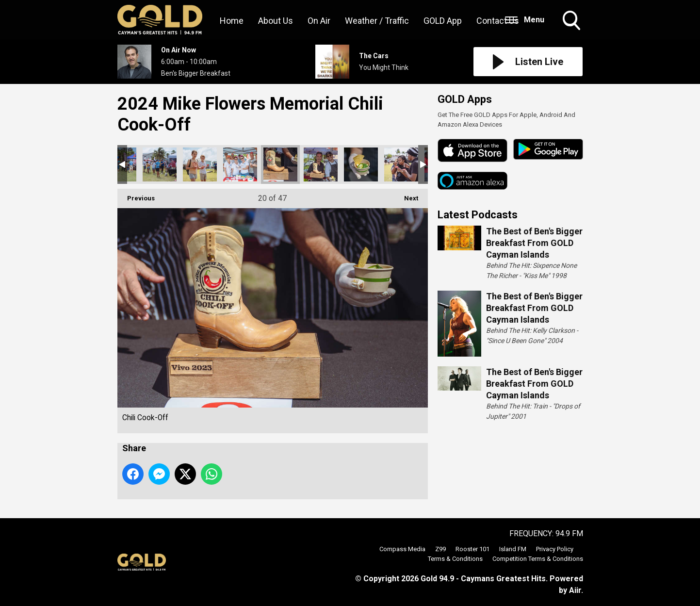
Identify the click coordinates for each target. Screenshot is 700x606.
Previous (136, 195)
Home (232, 21)
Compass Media (402, 549)
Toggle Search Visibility (572, 21)
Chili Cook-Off (160, 164)
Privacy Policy (555, 549)
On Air (319, 21)
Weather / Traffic (377, 21)
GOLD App (443, 21)
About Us (276, 21)
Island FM (513, 549)
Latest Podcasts (478, 215)
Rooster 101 (472, 549)
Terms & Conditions (455, 559)
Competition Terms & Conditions (538, 559)
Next (406, 195)
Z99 (440, 549)
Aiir (575, 590)
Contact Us (498, 21)
